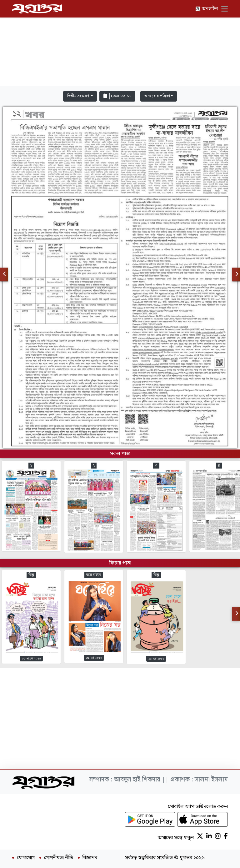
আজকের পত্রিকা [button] (157, 96)
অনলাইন (207, 9)
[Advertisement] (120, 44)
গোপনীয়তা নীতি (59, 858)
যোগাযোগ (26, 858)
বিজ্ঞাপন (90, 858)
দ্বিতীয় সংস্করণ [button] (79, 96)
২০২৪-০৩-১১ (117, 96)
